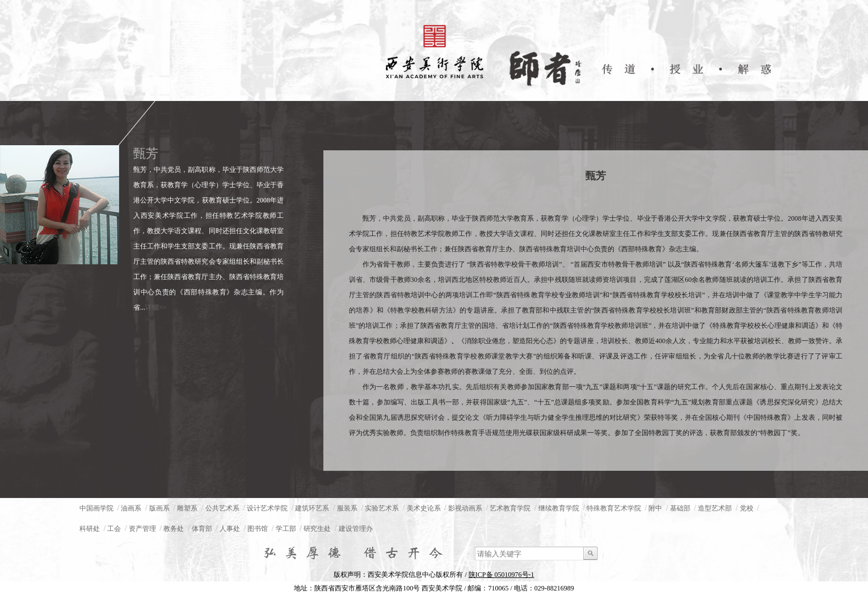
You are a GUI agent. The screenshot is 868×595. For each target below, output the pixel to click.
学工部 (286, 529)
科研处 (90, 529)
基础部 (680, 508)
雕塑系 (187, 508)
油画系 (131, 508)
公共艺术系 (222, 508)
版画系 (159, 508)
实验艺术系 (382, 508)
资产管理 (142, 529)
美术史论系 (424, 508)
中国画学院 (96, 508)
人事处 (230, 529)
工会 (114, 529)
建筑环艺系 (312, 508)
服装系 (347, 508)
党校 (747, 508)
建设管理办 (356, 529)
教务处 (174, 529)
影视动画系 (465, 508)
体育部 (202, 529)
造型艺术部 (715, 508)
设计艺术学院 (267, 508)
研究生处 (317, 529)
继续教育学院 (559, 508)
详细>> (156, 307)
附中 (655, 508)
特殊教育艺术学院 (614, 508)
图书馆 (258, 529)
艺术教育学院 (510, 508)
